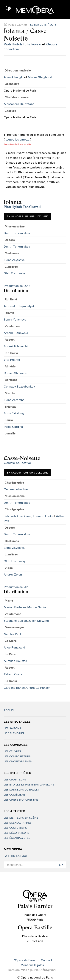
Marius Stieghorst (40, 77)
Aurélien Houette (15, 661)
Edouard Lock (42, 516)
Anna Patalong (14, 413)
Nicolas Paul (12, 634)
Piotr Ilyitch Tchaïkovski (22, 44)
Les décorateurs (17, 833)
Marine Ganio (36, 607)
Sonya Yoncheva (15, 320)
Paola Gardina (13, 427)
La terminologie (16, 856)
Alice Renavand (14, 648)
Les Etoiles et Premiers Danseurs (29, 785)
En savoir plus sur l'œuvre (27, 217)
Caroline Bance (14, 688)
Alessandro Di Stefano (19, 104)
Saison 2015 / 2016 (43, 25)
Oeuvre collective (17, 463)
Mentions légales (32, 965)
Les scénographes (18, 823)
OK (61, 865)
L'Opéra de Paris (24, 960)
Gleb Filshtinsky (15, 273)
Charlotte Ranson (38, 688)
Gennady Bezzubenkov (19, 387)
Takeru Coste (13, 674)
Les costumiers (15, 828)
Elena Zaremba (14, 400)
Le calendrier (14, 734)
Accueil (9, 710)
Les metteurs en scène (21, 818)
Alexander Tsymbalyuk (19, 306)
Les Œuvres (13, 752)
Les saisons (12, 729)
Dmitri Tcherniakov (17, 233)
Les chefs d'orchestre (21, 800)
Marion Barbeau (15, 607)
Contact (46, 960)
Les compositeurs (17, 757)
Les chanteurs (15, 780)
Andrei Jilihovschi (16, 346)
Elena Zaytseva (14, 260)
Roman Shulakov (15, 373)
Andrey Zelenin (14, 575)
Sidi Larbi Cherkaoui (18, 516)
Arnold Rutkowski (16, 333)
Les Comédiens (15, 795)
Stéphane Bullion (15, 621)
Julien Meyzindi (39, 621)
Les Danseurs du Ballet (21, 790)
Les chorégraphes (18, 762)
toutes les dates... (17, 140)
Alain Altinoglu (14, 77)
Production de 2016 (17, 286)
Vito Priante (12, 360)
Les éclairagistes (17, 838)
